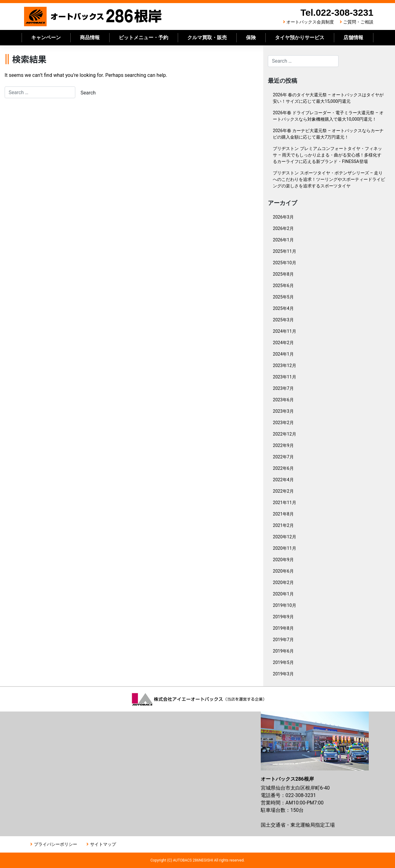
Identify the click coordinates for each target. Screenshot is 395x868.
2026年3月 (283, 217)
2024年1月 (283, 354)
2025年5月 (283, 297)
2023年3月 (283, 411)
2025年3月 (283, 320)
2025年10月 (284, 263)
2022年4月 (283, 480)
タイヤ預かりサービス (300, 38)
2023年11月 (284, 377)
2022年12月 (284, 434)
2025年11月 (284, 251)
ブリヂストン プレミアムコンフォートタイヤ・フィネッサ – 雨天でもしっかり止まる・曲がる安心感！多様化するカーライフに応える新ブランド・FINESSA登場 (327, 155)
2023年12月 (284, 365)
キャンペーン (46, 38)
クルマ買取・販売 (207, 38)
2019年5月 (283, 662)
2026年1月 (283, 240)
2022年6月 (283, 468)
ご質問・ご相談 (358, 22)
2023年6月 (283, 400)
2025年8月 (283, 274)
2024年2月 (283, 343)
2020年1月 (283, 594)
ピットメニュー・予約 (143, 38)
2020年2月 (283, 582)
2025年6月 (283, 286)
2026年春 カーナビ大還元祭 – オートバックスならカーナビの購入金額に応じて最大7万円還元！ (328, 134)
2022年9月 (283, 445)
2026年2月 (283, 228)
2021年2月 (283, 525)
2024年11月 (284, 331)
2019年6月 (283, 651)
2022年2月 (283, 491)
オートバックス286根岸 (93, 17)
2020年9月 (283, 560)
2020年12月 (284, 537)
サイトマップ (103, 844)
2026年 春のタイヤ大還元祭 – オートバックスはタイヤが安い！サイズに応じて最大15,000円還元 (328, 98)
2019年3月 (283, 674)
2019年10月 (284, 605)
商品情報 (90, 38)
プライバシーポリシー (56, 844)
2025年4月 (283, 308)
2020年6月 (283, 571)
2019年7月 (283, 640)
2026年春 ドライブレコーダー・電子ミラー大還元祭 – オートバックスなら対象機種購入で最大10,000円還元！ (328, 116)
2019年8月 (283, 628)
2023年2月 (283, 423)
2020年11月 (284, 548)
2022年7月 (283, 457)
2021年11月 (284, 503)
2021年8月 (283, 514)
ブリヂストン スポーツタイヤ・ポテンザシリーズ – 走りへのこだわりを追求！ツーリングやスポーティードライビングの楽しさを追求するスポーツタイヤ (329, 179)
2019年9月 (283, 617)
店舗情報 (353, 38)
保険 (251, 38)
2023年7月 (283, 388)
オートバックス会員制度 (310, 22)
